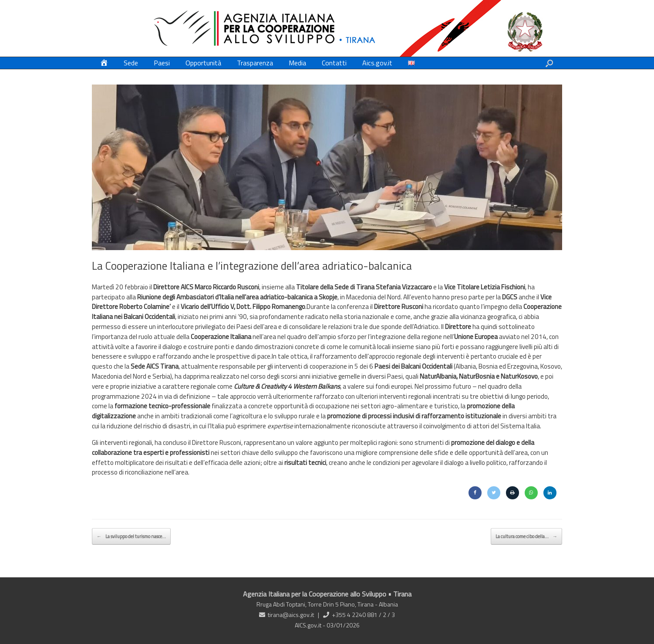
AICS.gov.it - (311, 625)
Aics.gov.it (377, 63)
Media (297, 63)
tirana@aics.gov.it (291, 615)
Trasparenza (255, 63)
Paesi (162, 63)
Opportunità (203, 63)
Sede (131, 63)
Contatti (334, 63)
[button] (549, 63)
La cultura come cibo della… (526, 536)
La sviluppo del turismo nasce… (131, 536)
